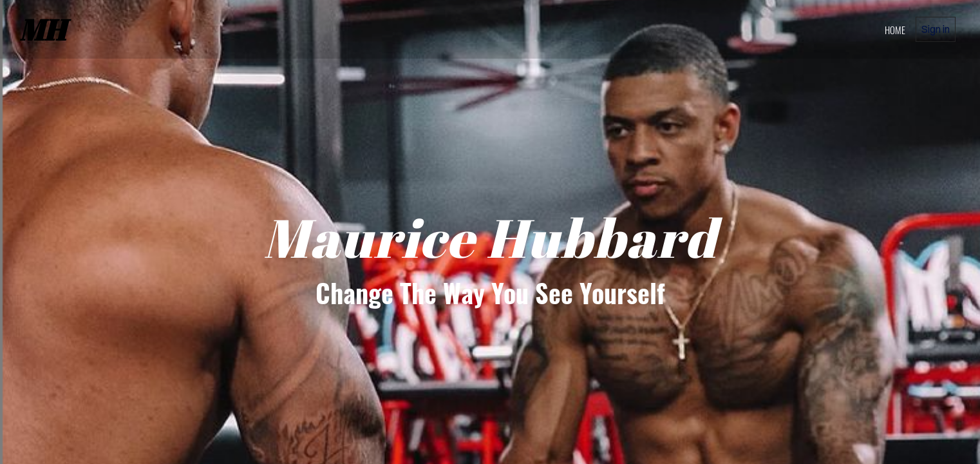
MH (42, 29)
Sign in (936, 29)
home (895, 30)
